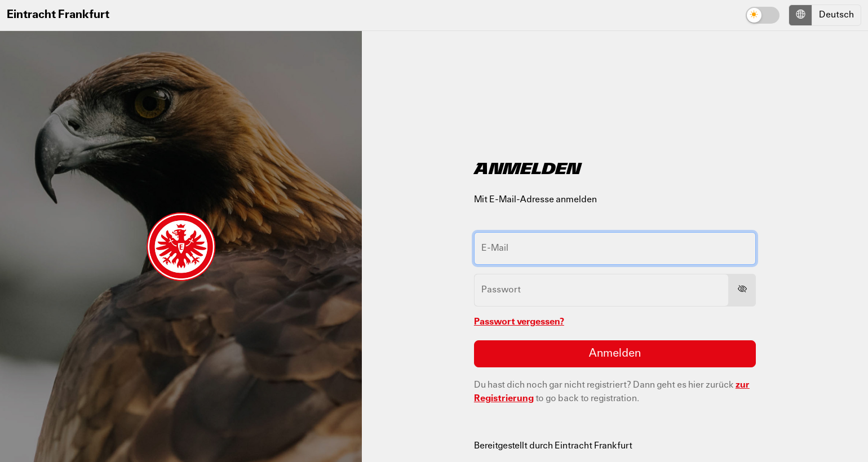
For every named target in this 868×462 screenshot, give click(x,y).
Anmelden (615, 354)
